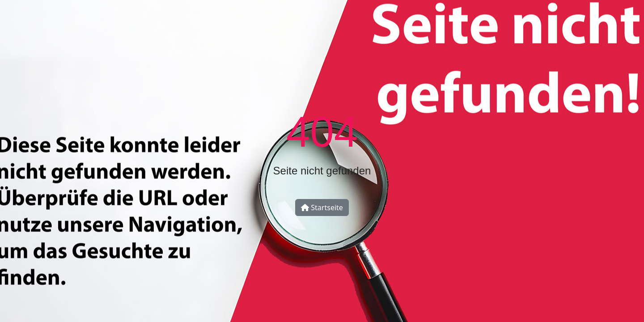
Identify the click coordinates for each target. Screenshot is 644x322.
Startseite (322, 208)
